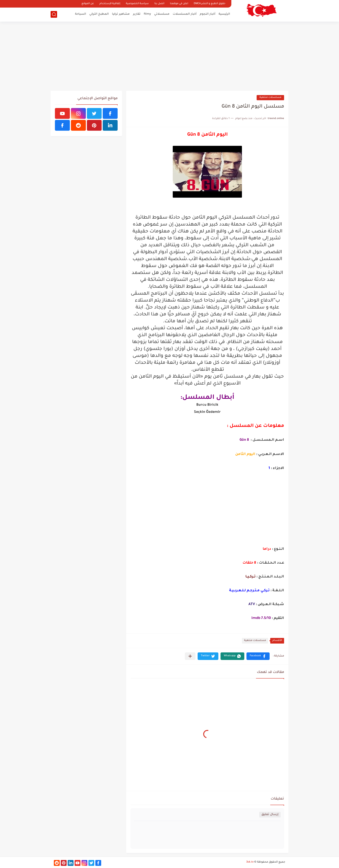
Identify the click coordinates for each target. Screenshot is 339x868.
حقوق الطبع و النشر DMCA (209, 4)
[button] (258, 656)
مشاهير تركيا (121, 14)
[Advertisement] (169, 56)
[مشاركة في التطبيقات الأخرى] (190, 656)
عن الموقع (88, 4)
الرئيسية (224, 14)
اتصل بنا (159, 4)
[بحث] (54, 14)
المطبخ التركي (99, 14)
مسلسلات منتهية (270, 98)
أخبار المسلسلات (185, 14)
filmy (147, 14)
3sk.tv (250, 862)
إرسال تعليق (270, 815)
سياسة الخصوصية (137, 4)
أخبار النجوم (208, 14)
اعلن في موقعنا (179, 4)
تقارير (137, 14)
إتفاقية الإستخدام (110, 4)
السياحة (81, 14)
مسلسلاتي (162, 14)
